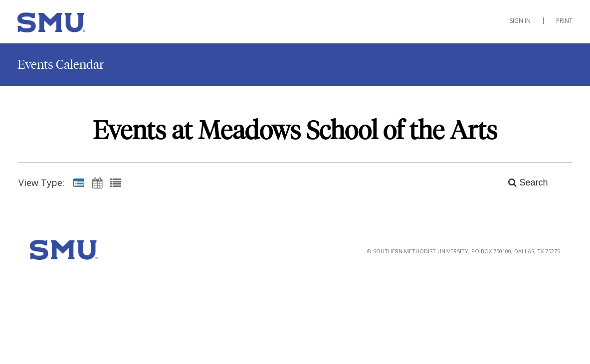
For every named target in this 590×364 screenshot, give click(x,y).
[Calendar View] (97, 182)
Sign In (520, 21)
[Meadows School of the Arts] (67, 24)
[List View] (116, 182)
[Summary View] (79, 182)
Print (564, 21)
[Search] (522, 182)
